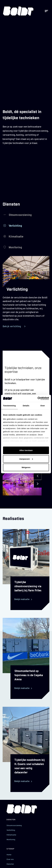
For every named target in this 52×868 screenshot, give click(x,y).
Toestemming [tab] (9, 406)
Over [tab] (43, 406)
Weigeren (26, 467)
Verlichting (13, 226)
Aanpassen (26, 459)
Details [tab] (26, 406)
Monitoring (13, 248)
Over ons (10, 859)
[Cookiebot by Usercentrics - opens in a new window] (38, 398)
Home (9, 855)
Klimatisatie (13, 237)
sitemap (10, 849)
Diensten (11, 820)
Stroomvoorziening (18, 215)
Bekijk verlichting (12, 327)
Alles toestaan (26, 450)
